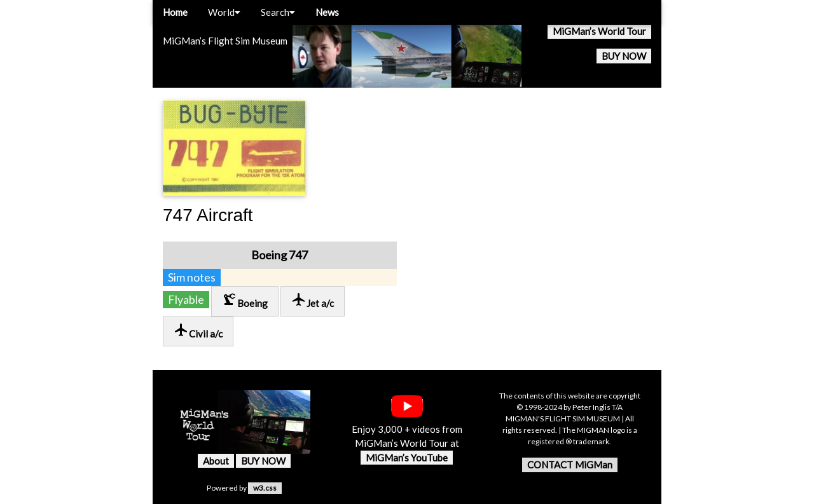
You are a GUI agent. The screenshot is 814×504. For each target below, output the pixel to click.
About (216, 461)
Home (175, 12)
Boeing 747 (279, 255)
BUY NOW (624, 56)
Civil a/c (198, 331)
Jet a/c (313, 300)
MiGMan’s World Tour (599, 31)
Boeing (245, 300)
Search (278, 12)
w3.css (265, 488)
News (327, 12)
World (224, 12)
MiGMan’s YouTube (407, 458)
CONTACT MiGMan (570, 465)
